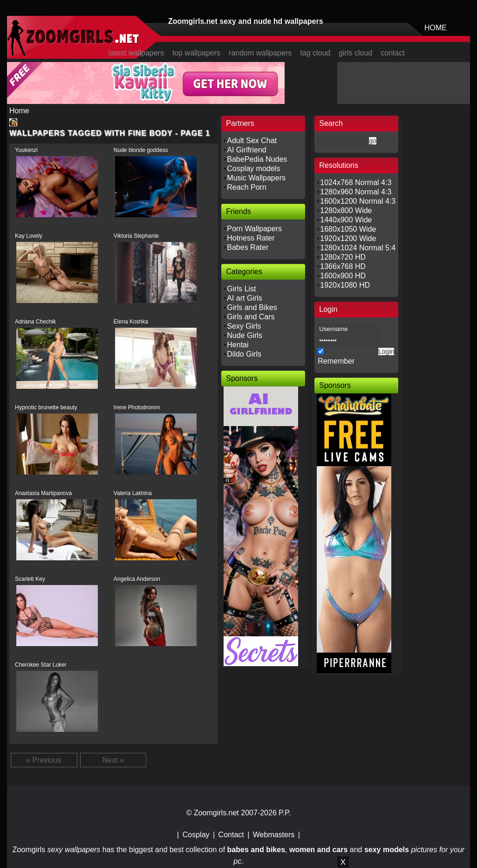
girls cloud (355, 53)
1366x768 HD (343, 266)
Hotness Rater (251, 238)
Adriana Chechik (35, 322)
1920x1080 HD (345, 285)
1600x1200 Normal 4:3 (358, 201)
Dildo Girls (244, 354)
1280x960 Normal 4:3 (356, 192)
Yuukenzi (26, 150)
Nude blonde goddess (141, 150)
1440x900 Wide (346, 220)
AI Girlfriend (246, 150)
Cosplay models (253, 169)
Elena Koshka (131, 322)
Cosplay (196, 835)
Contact (231, 835)
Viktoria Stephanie (136, 236)
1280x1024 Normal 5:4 (358, 248)
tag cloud (315, 53)
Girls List (241, 289)
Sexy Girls (244, 326)
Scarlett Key (30, 579)
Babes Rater (248, 247)
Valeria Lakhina (133, 493)
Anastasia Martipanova (43, 493)
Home (19, 111)
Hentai (238, 345)
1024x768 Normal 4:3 (356, 183)
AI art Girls (245, 298)
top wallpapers (196, 53)
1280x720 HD (343, 257)
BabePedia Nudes (257, 159)
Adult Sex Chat (252, 141)
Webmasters (274, 835)
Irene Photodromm (137, 407)
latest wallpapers (136, 53)
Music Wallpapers (256, 178)
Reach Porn (247, 187)
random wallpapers (260, 53)
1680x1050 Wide (348, 229)
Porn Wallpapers (254, 229)
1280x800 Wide (346, 210)
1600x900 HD (343, 276)
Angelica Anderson (137, 579)
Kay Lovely (29, 236)
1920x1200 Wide (348, 238)
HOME (436, 28)
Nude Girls (245, 335)
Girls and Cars (251, 317)
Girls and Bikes (252, 307)
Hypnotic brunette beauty (46, 407)
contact (393, 53)
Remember (336, 361)
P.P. (285, 813)
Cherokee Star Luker (41, 665)
